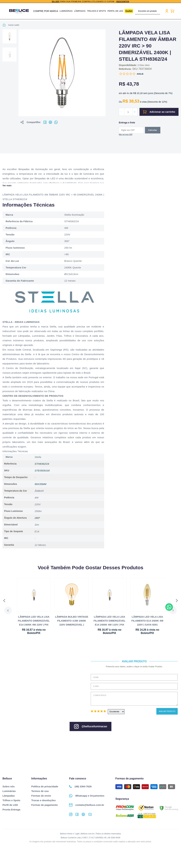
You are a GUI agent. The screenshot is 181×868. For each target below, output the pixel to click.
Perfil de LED (114, 11)
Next (175, 610)
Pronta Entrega (11, 810)
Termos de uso (40, 791)
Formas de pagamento (44, 805)
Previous (6, 610)
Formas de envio (41, 796)
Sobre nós (9, 786)
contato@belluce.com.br (87, 805)
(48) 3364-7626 (80, 786)
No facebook (45, 122)
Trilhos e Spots (96, 11)
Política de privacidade (45, 786)
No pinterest (50, 122)
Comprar (159, 112)
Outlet (127, 11)
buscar (156, 11)
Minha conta (165, 11)
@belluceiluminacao (90, 726)
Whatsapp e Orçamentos (87, 796)
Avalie (140, 74)
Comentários (134, 699)
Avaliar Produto (167, 711)
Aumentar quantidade (135, 112)
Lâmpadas (80, 11)
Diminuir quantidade (121, 112)
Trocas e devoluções (43, 800)
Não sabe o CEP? (126, 135)
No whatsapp (56, 122)
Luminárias (67, 11)
